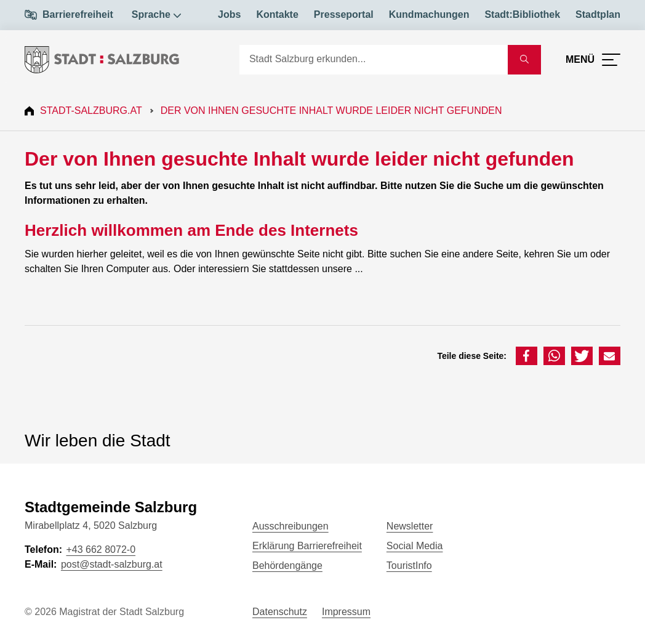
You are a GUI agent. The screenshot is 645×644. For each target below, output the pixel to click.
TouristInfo (409, 566)
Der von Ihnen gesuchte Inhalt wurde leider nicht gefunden (331, 111)
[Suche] (374, 60)
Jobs (229, 14)
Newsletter (410, 526)
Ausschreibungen (290, 526)
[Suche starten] (524, 60)
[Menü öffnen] (593, 60)
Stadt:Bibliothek (522, 14)
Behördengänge (287, 566)
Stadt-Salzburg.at (91, 111)
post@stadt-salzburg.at (112, 564)
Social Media (415, 546)
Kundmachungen (429, 14)
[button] (527, 356)
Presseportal (344, 14)
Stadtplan (598, 14)
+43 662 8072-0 (101, 549)
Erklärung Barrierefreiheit (307, 546)
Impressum (346, 612)
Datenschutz (280, 612)
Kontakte (277, 14)
